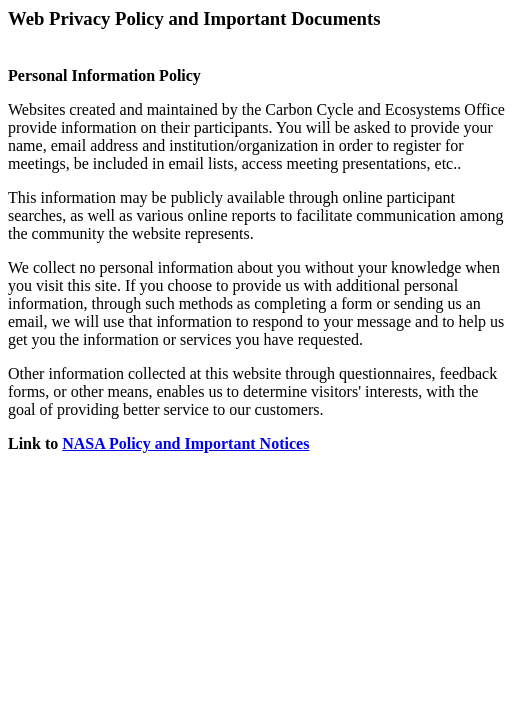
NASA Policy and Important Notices (185, 443)
